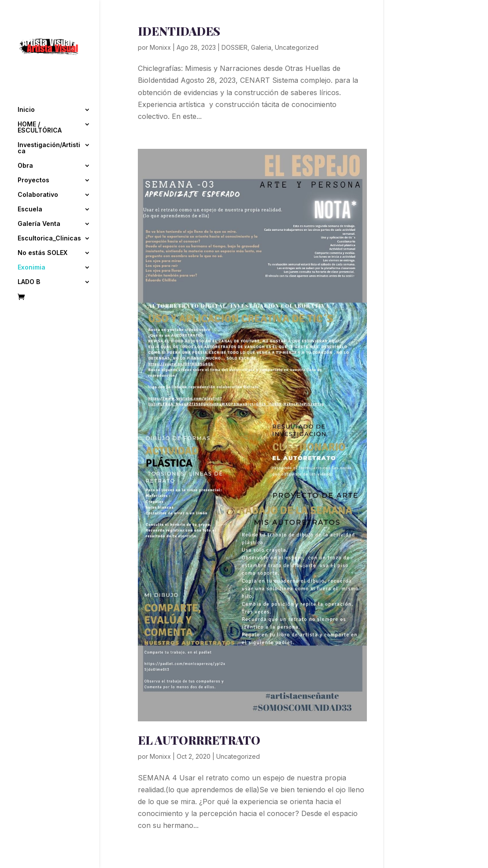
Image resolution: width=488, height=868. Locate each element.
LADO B (29, 254)
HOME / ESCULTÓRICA (40, 100)
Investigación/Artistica (49, 120)
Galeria (261, 47)
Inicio (26, 82)
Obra (25, 138)
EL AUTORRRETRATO (199, 740)
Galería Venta (39, 196)
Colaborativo (38, 167)
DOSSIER (235, 47)
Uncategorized (297, 47)
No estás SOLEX (43, 225)
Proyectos (33, 153)
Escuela (30, 182)
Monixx (160, 47)
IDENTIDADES (179, 31)
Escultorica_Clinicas (49, 211)
